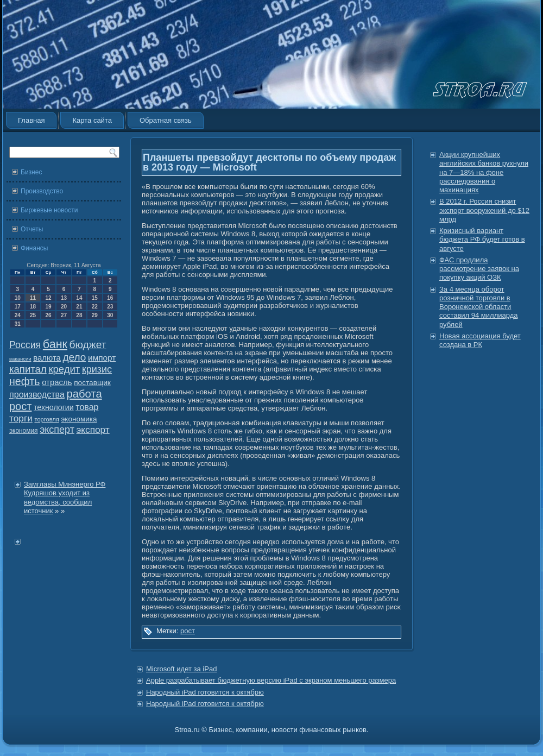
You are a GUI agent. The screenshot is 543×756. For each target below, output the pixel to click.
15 (95, 298)
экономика (79, 419)
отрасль (57, 382)
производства (37, 394)
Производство (42, 191)
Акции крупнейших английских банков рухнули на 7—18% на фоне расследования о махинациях (484, 172)
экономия (24, 431)
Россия (25, 345)
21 (79, 307)
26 (48, 315)
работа (84, 394)
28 (79, 315)
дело (75, 357)
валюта (47, 358)
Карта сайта (92, 120)
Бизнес (31, 172)
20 (64, 307)
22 (95, 307)
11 (33, 298)
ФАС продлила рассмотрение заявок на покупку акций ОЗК (479, 269)
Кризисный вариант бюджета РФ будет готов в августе (482, 240)
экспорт (93, 430)
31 (18, 324)
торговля (46, 419)
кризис (97, 369)
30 (110, 315)
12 (48, 298)
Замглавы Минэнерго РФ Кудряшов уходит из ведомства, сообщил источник (65, 497)
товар (87, 407)
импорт (102, 358)
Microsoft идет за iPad (181, 669)
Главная (31, 120)
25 (33, 315)
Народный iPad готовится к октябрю (205, 692)
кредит (64, 369)
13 (64, 298)
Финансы (34, 248)
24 (18, 315)
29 (95, 315)
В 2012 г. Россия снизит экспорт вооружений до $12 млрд (484, 210)
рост (20, 406)
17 (18, 307)
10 (18, 298)
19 (48, 307)
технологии (54, 407)
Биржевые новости (49, 210)
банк (55, 344)
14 (79, 298)
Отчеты (32, 229)
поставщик (92, 383)
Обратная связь (166, 120)
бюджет (88, 345)
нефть (25, 381)
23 (110, 307)
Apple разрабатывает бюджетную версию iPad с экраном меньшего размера (271, 680)
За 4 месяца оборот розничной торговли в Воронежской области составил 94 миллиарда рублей (478, 307)
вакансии (20, 359)
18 (33, 307)
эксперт (57, 430)
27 (64, 315)
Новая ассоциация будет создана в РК (480, 340)
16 (110, 298)
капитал (28, 369)
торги (21, 418)
